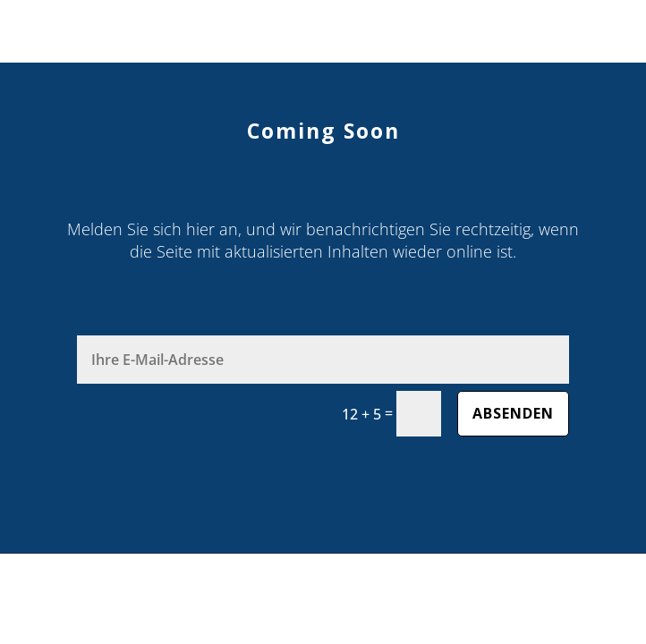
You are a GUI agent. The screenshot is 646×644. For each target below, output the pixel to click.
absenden (513, 413)
